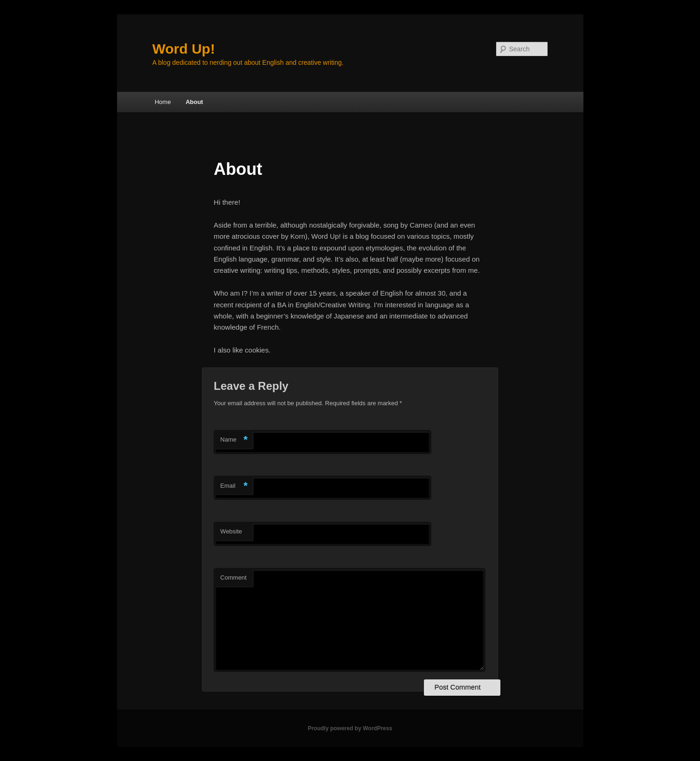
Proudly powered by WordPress (350, 728)
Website (231, 531)
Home (163, 102)
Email (234, 486)
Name (234, 440)
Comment (233, 578)
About (194, 102)
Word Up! (184, 49)
